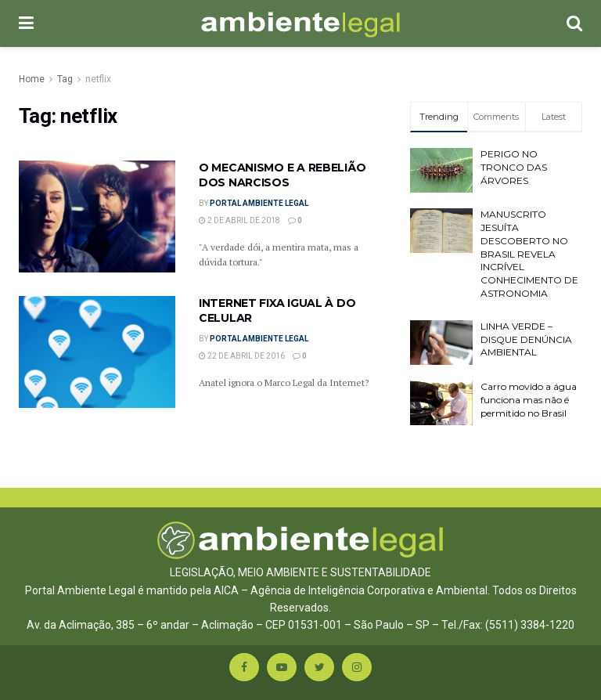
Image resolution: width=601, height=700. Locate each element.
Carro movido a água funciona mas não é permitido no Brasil (529, 400)
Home (32, 79)
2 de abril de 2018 (239, 220)
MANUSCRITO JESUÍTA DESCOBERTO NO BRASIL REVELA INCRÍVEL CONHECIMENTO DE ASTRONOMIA (529, 254)
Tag (65, 79)
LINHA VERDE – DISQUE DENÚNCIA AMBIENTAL (526, 339)
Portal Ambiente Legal (259, 203)
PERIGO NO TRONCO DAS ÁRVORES (514, 167)
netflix (98, 79)
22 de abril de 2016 (242, 356)
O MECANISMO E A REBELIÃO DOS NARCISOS (282, 175)
